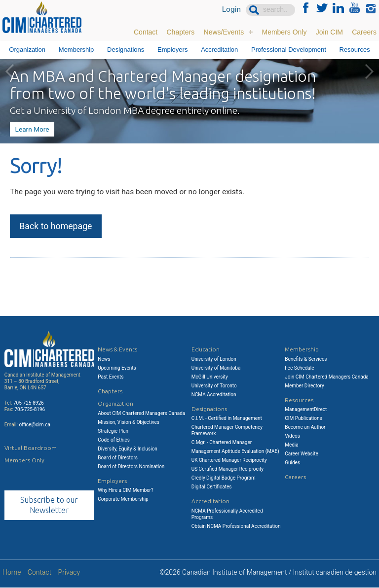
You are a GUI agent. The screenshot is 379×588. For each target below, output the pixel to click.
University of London (214, 359)
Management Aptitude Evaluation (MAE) (235, 451)
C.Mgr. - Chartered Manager (222, 442)
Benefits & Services (306, 359)
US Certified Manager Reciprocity (227, 469)
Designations (126, 50)
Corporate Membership (123, 499)
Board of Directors (118, 458)
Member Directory (304, 386)
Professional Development (289, 50)
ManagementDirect (306, 409)
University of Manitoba (216, 368)
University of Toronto (214, 386)
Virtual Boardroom (31, 448)
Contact (146, 32)
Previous (10, 71)
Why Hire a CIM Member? (125, 490)
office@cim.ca (35, 425)
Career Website (302, 454)
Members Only (284, 32)
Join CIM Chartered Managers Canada (327, 377)
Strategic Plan (113, 431)
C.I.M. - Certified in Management (227, 418)
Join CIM (329, 32)
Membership (76, 50)
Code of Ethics (114, 440)
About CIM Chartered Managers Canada (141, 413)
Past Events (111, 377)
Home (12, 573)
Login (231, 10)
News (104, 359)
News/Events (224, 32)
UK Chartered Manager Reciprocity (229, 460)
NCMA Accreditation (214, 395)
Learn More (32, 129)
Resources (355, 50)
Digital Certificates (212, 487)
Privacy (69, 573)
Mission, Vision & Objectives (129, 422)
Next (369, 71)
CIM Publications (303, 418)
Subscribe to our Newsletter (49, 505)
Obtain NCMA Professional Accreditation (236, 526)
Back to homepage (57, 228)
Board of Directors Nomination (131, 467)
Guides (292, 463)
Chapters (180, 32)
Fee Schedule (299, 368)
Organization (27, 50)
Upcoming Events (117, 368)
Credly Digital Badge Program (224, 478)
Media (292, 445)
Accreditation (219, 50)
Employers (172, 50)
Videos (292, 436)
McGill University (210, 377)
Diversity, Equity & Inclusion (128, 449)
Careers (364, 32)
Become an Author (305, 427)
